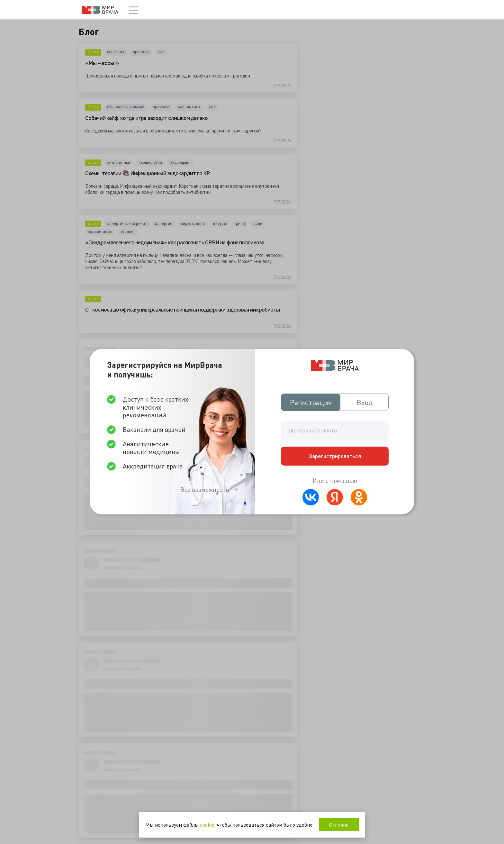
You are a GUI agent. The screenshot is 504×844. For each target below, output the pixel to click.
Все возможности (205, 490)
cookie (207, 825)
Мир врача (100, 10)
